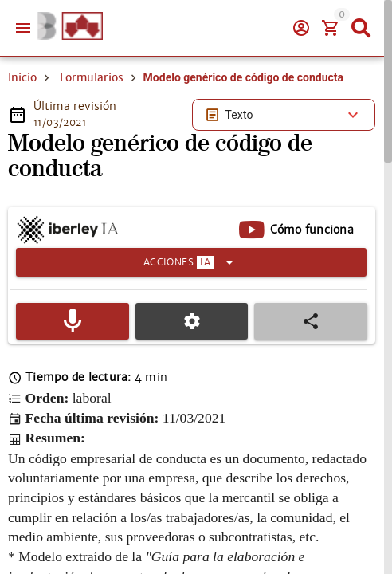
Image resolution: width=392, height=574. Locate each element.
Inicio (22, 77)
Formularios (92, 77)
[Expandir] (191, 262)
